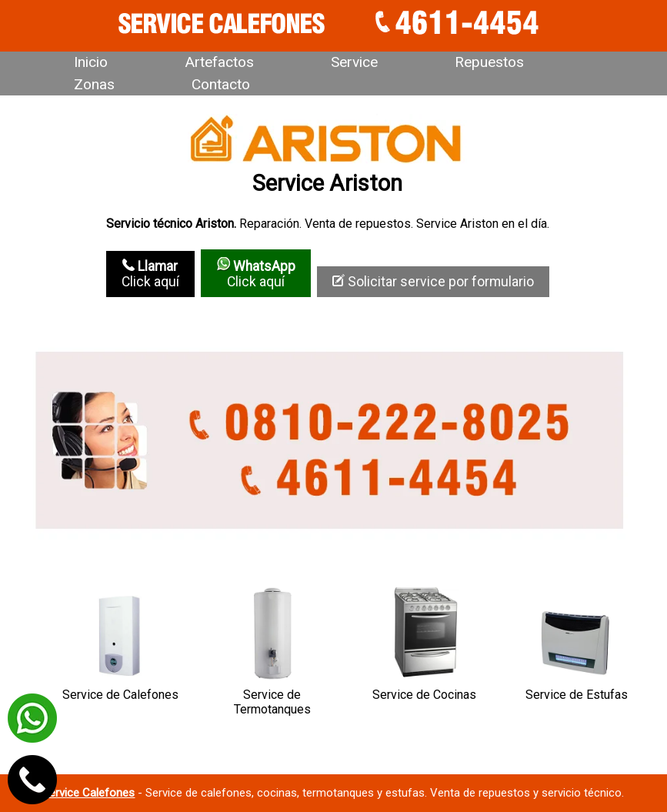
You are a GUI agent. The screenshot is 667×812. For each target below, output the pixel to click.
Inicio (91, 62)
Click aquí (150, 274)
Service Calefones (88, 793)
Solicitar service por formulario (433, 282)
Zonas (94, 84)
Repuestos (489, 62)
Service (354, 62)
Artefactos (219, 62)
